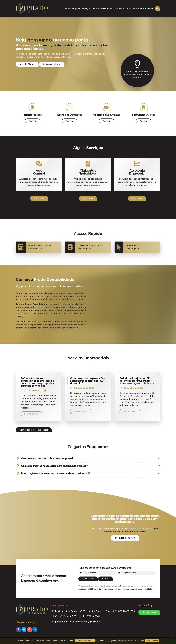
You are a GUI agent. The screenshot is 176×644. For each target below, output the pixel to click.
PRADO (143, 8)
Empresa (76, 8)
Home (68, 8)
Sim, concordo (152, 641)
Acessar (32, 121)
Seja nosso (52, 64)
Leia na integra (31, 414)
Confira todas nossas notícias (34, 430)
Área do (27, 64)
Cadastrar (88, 579)
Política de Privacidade (85, 641)
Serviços (86, 8)
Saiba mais (39, 198)
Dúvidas (105, 8)
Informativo (116, 8)
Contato (127, 8)
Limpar (105, 579)
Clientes (96, 8)
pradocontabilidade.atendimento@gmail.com (78, 622)
